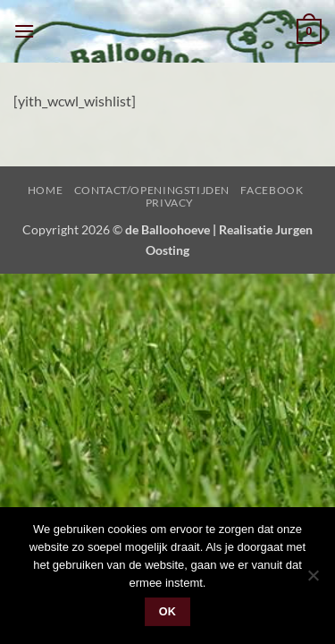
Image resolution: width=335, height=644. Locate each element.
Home (45, 190)
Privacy (170, 203)
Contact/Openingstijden (152, 190)
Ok (168, 612)
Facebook (272, 190)
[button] (24, 31)
